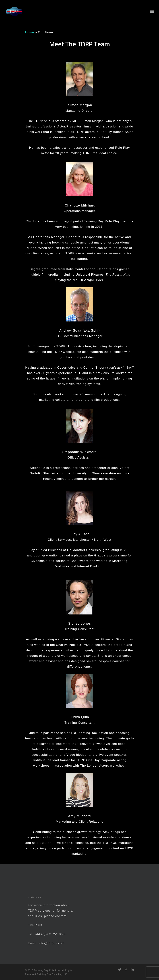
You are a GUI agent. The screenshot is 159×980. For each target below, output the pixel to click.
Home (30, 32)
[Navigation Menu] (152, 11)
